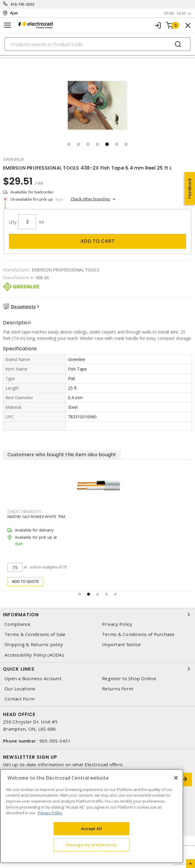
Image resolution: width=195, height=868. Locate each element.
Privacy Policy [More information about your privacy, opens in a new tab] (50, 813)
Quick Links (97, 669)
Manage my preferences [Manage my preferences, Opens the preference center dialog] (92, 845)
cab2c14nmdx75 (24, 511)
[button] (69, 144)
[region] (92, 816)
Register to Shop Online (129, 679)
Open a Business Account (33, 679)
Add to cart (98, 241)
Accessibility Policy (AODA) (34, 655)
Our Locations (20, 689)
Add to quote (25, 582)
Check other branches (90, 199)
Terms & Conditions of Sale (35, 634)
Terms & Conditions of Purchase (138, 634)
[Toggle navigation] (7, 25)
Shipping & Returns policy (34, 645)
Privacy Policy (117, 624)
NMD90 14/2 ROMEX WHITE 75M (36, 517)
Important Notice (121, 645)
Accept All (92, 829)
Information (97, 614)
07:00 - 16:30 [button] (175, 13)
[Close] (176, 778)
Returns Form (117, 689)
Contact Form (20, 699)
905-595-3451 (55, 741)
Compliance (18, 624)
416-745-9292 (23, 4)
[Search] (97, 44)
